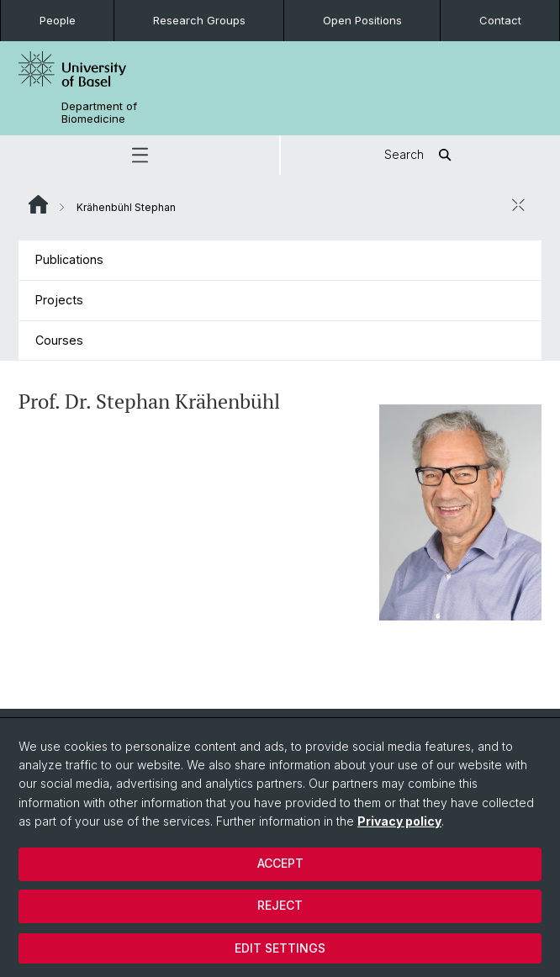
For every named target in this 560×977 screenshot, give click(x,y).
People (58, 20)
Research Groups (199, 20)
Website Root (38, 204)
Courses (59, 340)
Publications (69, 259)
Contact (500, 20)
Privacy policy (399, 821)
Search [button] (421, 155)
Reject (280, 905)
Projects (59, 300)
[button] (140, 155)
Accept (280, 863)
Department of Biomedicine (99, 113)
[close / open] (518, 205)
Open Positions (362, 20)
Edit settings (280, 948)
